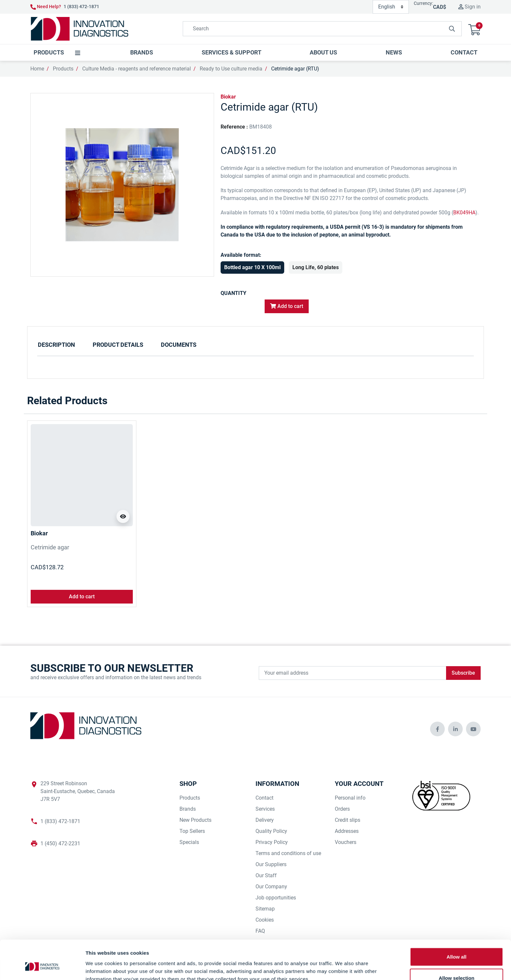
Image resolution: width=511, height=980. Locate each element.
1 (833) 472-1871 (81, 7)
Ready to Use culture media (231, 69)
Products (63, 69)
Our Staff (266, 875)
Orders (342, 809)
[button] (474, 29)
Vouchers (346, 842)
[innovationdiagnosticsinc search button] (452, 29)
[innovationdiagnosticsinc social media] (437, 729)
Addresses (347, 831)
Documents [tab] (179, 345)
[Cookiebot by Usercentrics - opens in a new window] (42, 967)
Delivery (265, 820)
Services (265, 809)
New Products (195, 820)
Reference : (234, 127)
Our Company (271, 887)
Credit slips (348, 820)
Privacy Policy (272, 842)
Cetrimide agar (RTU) (295, 69)
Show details (342, 967)
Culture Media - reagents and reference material (137, 69)
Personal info (350, 798)
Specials (189, 842)
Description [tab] (56, 345)
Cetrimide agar (50, 547)
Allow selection (456, 945)
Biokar (228, 97)
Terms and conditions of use (288, 853)
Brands (188, 809)
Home (37, 69)
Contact (264, 798)
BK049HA (464, 213)
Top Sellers (192, 831)
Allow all (457, 924)
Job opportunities (276, 898)
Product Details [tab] (118, 345)
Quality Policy (271, 831)
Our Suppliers (271, 864)
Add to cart (287, 306)
